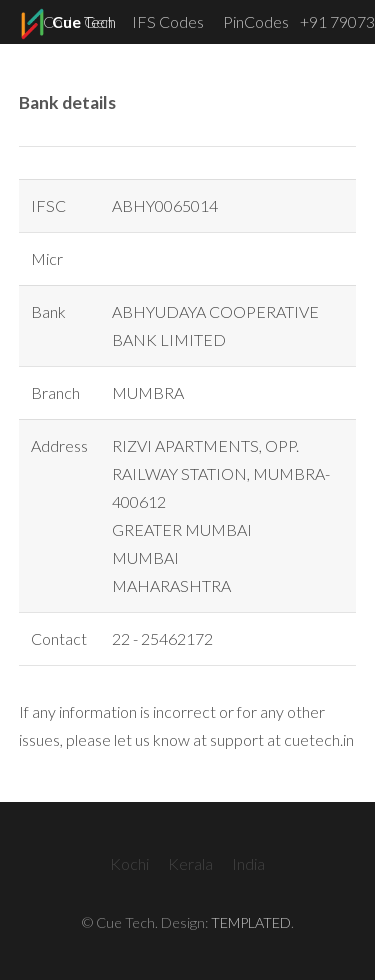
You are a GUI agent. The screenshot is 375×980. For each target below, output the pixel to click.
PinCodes (256, 21)
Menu (339, 65)
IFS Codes (168, 21)
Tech (66, 24)
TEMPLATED (251, 922)
